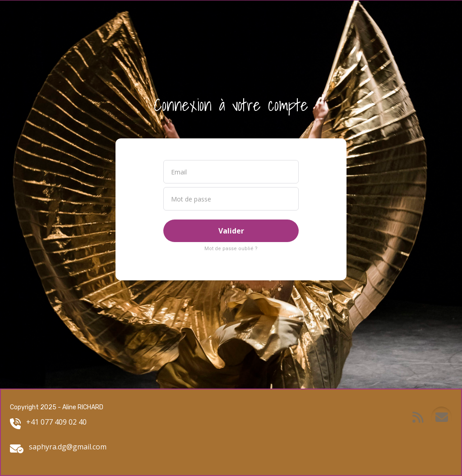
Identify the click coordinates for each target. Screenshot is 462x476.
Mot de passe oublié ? (231, 249)
